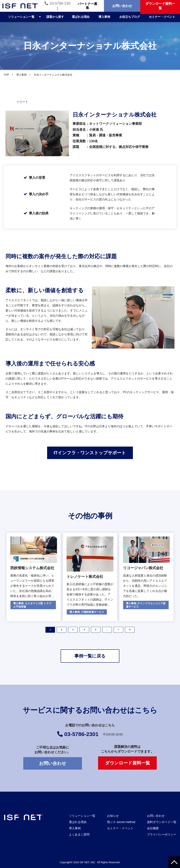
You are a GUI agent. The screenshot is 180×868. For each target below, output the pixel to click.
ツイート (22, 102)
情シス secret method (121, 822)
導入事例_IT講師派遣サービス (87, 612)
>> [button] (130, 630)
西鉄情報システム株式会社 (32, 568)
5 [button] (96, 630)
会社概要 (153, 828)
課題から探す (55, 17)
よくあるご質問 (79, 835)
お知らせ (113, 816)
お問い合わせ (122, 6)
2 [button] (62, 630)
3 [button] (73, 630)
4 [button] (84, 630)
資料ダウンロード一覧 (162, 822)
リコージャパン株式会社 (143, 568)
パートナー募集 (87, 6)
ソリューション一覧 (21, 17)
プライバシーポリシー (162, 835)
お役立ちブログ (130, 17)
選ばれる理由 (81, 17)
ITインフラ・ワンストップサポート (90, 453)
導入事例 (104, 17)
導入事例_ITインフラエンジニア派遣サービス (146, 605)
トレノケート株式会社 (85, 577)
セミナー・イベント (162, 17)
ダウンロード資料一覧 (127, 763)
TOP (6, 75)
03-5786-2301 (60, 6)
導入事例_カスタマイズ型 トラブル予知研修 (32, 605)
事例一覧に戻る (90, 656)
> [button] (118, 630)
